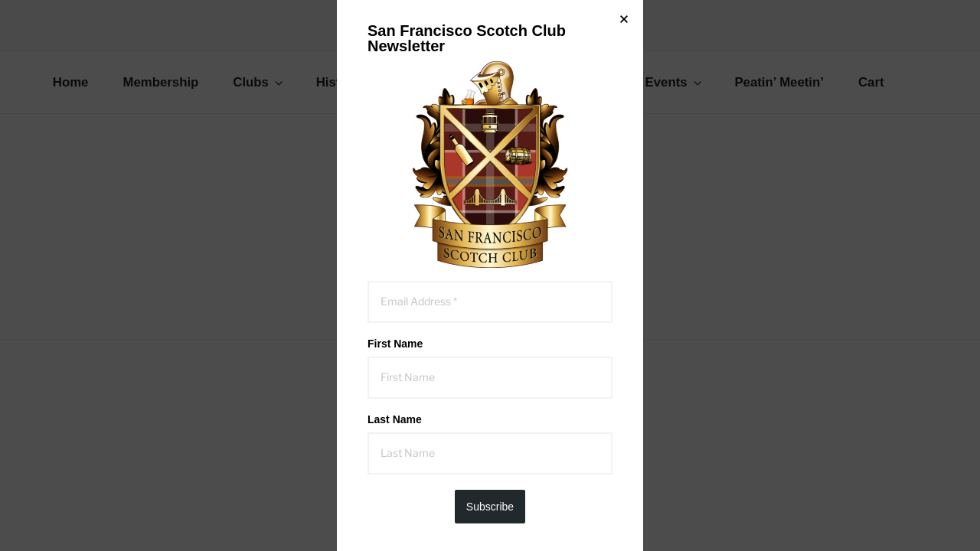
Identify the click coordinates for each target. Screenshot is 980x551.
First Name (395, 344)
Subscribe (490, 507)
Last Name (395, 419)
